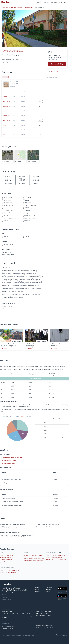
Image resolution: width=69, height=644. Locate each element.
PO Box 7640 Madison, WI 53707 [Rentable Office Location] (6, 598)
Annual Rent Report (7, 612)
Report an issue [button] (52, 78)
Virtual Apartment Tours (8, 628)
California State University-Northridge (11, 457)
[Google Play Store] (62, 597)
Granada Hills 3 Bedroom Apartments (10, 570)
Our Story (37, 588)
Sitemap (48, 591)
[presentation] (66, 340)
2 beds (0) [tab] (20, 77)
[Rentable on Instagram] (5, 596)
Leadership (37, 591)
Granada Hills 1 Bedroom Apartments (56, 555)
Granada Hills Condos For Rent (54, 557)
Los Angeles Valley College (8, 463)
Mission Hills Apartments (6, 557)
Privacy (32, 635)
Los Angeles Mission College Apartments (33, 559)
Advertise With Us (57, 2)
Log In (66, 2)
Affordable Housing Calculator (44, 626)
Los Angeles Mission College (8, 460)
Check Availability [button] (57, 64)
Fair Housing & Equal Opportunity (45, 628)
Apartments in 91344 (51, 561)
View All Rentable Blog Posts (43, 615)
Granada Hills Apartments (7, 555)
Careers (39, 2)
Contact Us (49, 588)
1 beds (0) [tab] (13, 77)
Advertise (48, 589)
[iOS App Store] (62, 590)
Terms (17, 635)
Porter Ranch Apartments (7, 563)
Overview (37, 589)
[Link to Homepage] (6, 2)
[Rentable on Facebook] (3, 596)
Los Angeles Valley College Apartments (33, 561)
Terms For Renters (24, 635)
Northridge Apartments (6, 561)
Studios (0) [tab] (5, 77)
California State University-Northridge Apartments (33, 556)
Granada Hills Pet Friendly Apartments (56, 559)
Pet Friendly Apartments (8, 626)
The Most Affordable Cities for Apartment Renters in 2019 (16, 614)
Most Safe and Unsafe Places (44, 611)
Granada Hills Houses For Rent (8, 572)
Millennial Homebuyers (42, 613)
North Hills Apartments (6, 559)
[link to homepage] (17, 584)
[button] (34, 28)
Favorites (46, 2)
